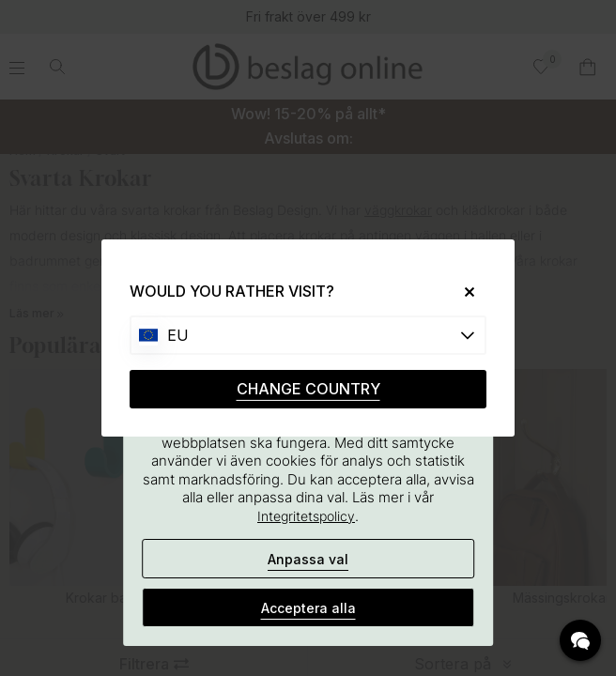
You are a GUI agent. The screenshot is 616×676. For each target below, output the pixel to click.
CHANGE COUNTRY (308, 389)
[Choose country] (308, 335)
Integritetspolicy (306, 516)
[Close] (462, 292)
